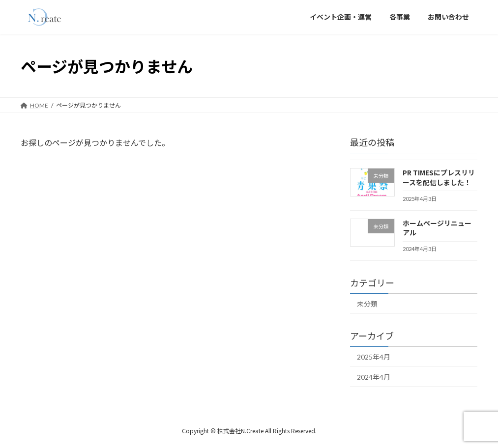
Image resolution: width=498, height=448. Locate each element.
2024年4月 (374, 377)
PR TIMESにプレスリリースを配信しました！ (439, 177)
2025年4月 (374, 357)
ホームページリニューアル (437, 228)
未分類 (367, 304)
